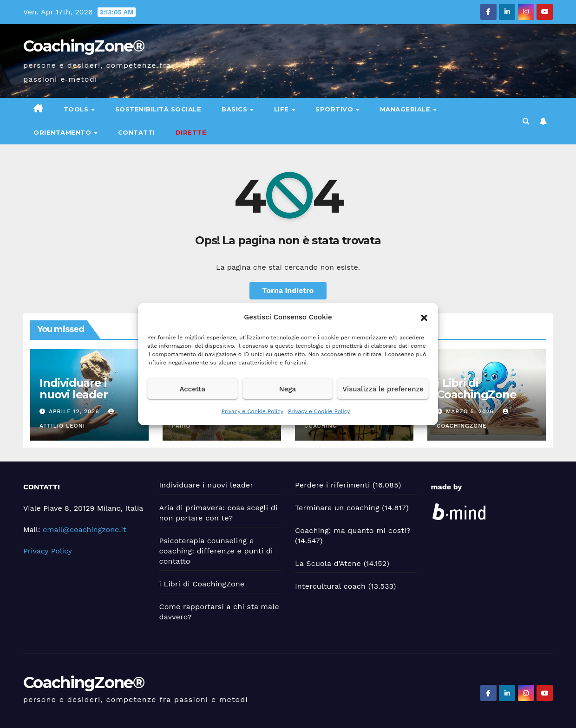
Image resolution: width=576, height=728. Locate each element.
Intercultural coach (330, 586)
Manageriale (406, 109)
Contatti (137, 132)
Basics (236, 109)
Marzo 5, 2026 (471, 411)
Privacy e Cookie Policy (252, 411)
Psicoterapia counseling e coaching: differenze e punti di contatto (216, 551)
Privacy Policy (48, 551)
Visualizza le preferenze (383, 389)
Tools (77, 109)
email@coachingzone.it (85, 530)
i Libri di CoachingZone (477, 389)
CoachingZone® (84, 46)
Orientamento (63, 132)
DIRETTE (191, 132)
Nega (288, 389)
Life (283, 109)
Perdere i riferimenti (332, 485)
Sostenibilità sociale (158, 109)
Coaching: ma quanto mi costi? (353, 530)
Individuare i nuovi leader (74, 389)
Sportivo (335, 109)
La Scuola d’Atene (328, 563)
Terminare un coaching (337, 508)
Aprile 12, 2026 (75, 411)
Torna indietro (288, 290)
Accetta (192, 389)
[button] (424, 317)
